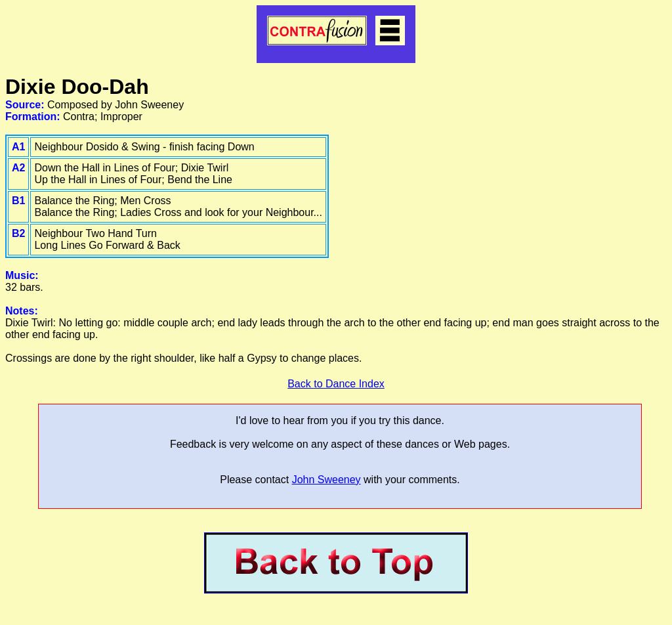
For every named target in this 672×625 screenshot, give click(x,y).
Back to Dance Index (336, 384)
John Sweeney (326, 480)
